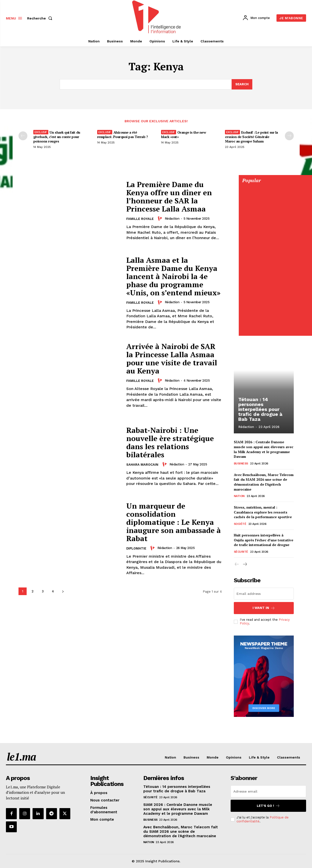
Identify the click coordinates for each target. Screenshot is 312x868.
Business (241, 463)
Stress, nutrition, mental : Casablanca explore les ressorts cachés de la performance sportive (263, 512)
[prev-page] (23, 136)
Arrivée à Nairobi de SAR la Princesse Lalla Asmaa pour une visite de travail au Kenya (172, 359)
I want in (264, 608)
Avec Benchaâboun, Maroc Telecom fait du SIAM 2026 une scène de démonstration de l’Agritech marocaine (264, 482)
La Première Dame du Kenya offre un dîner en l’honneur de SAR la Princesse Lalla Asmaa (169, 197)
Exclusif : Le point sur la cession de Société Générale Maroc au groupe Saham (251, 137)
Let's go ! (268, 806)
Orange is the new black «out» (184, 134)
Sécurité (241, 551)
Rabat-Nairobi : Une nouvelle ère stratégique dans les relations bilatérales (170, 442)
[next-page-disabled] (289, 136)
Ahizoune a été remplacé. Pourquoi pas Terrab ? (123, 134)
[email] (264, 594)
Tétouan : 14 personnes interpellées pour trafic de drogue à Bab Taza (260, 409)
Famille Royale (140, 219)
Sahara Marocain (142, 465)
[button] (41, 18)
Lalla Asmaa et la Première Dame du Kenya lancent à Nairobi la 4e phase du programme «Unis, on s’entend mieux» (173, 276)
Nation (239, 496)
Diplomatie (136, 548)
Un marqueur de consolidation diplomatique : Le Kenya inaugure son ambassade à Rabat (173, 522)
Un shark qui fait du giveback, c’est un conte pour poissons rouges (57, 137)
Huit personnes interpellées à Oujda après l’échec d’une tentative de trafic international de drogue (264, 540)
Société (240, 524)
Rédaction (172, 219)
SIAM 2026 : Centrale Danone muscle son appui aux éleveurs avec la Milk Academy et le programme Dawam (264, 449)
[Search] (242, 84)
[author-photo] (161, 218)
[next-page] (63, 591)
